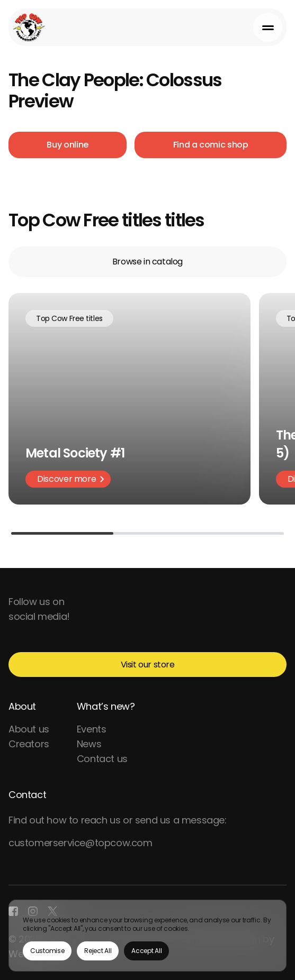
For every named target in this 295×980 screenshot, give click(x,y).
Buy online (67, 145)
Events (92, 729)
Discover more (71, 479)
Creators (29, 744)
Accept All (146, 951)
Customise (47, 951)
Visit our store (148, 665)
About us (29, 729)
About (22, 706)
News (89, 744)
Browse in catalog (147, 262)
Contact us (102, 759)
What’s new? (106, 706)
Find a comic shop (211, 145)
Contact (27, 795)
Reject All (98, 951)
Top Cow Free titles (69, 318)
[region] (147, 936)
